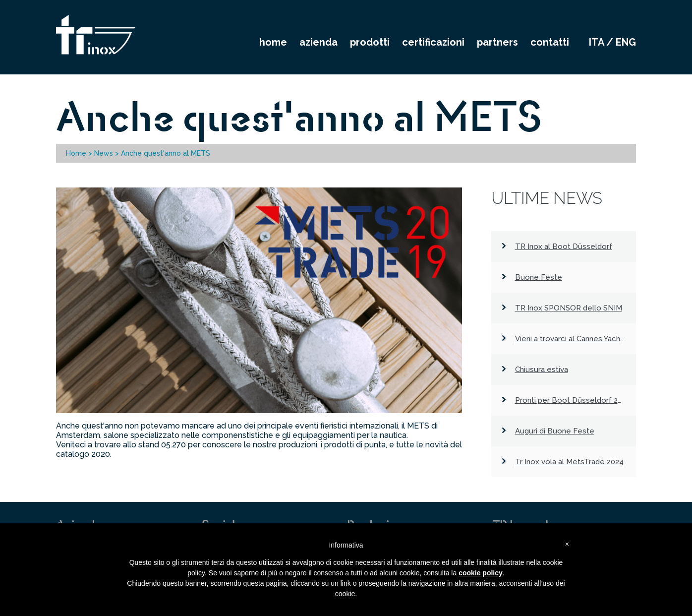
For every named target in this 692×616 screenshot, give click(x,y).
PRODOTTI (370, 42)
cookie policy (481, 573)
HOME (273, 42)
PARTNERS (497, 42)
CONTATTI (550, 42)
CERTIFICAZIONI (433, 42)
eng (626, 42)
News (104, 153)
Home (76, 153)
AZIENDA (318, 42)
